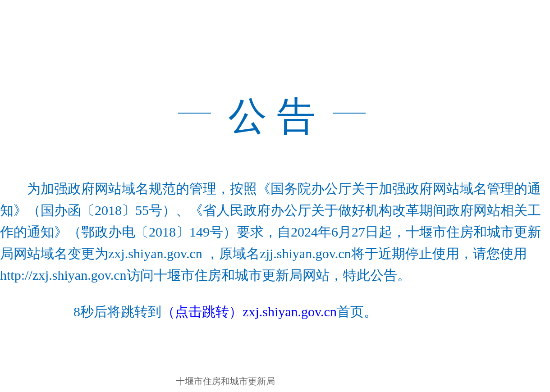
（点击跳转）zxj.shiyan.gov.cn (249, 312)
